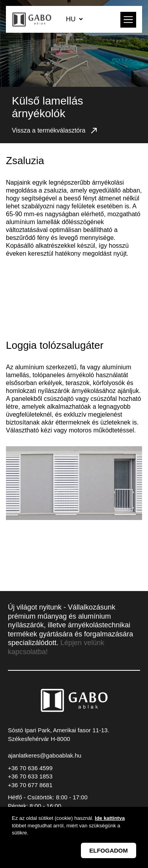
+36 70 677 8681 (30, 785)
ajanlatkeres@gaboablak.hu (45, 755)
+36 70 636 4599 (30, 768)
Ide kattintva (110, 818)
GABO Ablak (32, 19)
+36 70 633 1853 (30, 776)
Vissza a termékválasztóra (55, 131)
